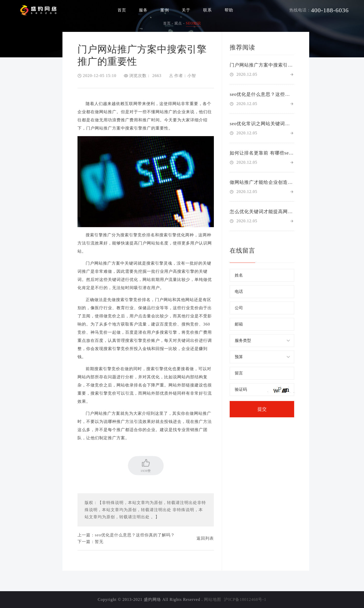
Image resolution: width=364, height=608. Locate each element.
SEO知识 (193, 23)
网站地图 (213, 599)
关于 (186, 10)
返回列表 (205, 538)
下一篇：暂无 (90, 542)
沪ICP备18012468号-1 (245, 599)
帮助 (229, 10)
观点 (178, 23)
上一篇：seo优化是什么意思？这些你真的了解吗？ (126, 535)
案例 (165, 10)
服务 (143, 10)
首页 (122, 10)
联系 (207, 10)
